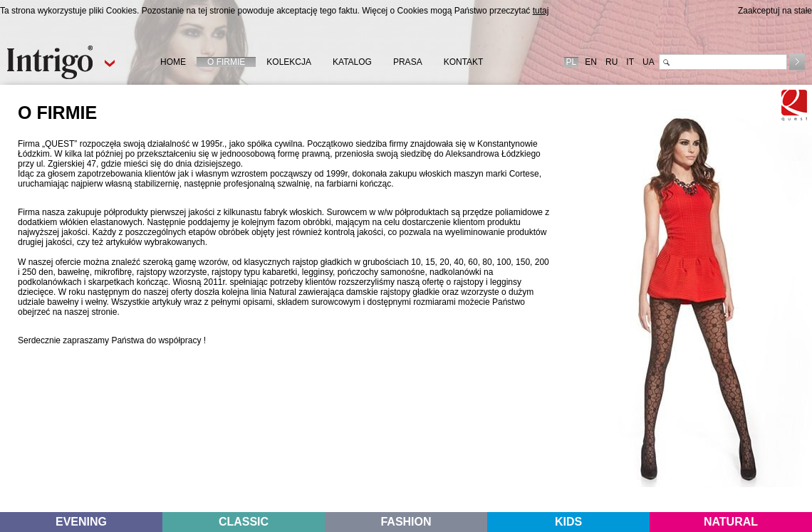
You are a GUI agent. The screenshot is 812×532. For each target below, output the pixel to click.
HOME (173, 62)
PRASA (408, 62)
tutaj (541, 11)
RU (611, 62)
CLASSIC (244, 522)
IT (630, 62)
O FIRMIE (226, 62)
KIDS (568, 522)
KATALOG (352, 62)
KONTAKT (464, 62)
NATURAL (731, 522)
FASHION (406, 522)
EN (591, 62)
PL (572, 62)
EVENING (81, 522)
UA (649, 62)
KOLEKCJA (289, 62)
